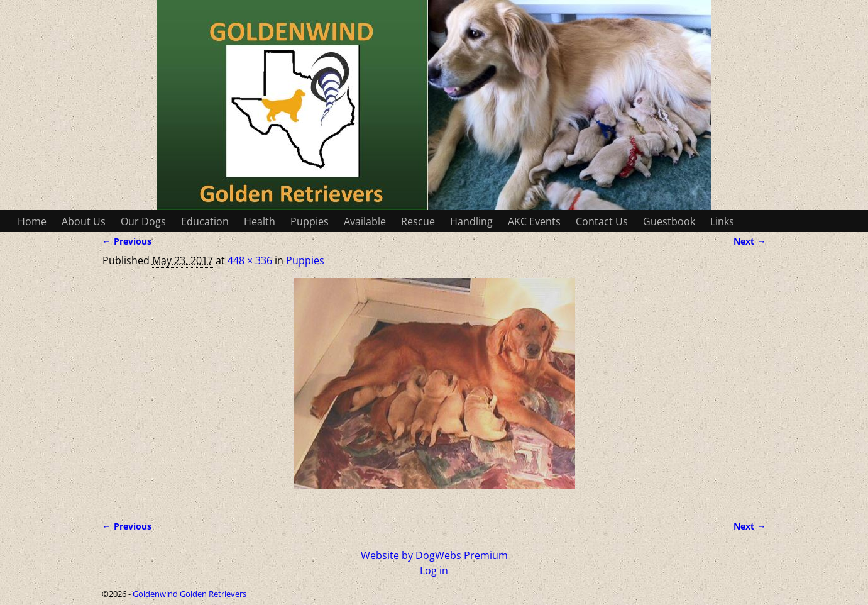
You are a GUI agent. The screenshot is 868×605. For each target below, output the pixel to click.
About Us (84, 221)
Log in (434, 570)
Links (722, 221)
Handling (471, 221)
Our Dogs (143, 221)
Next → (750, 241)
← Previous (127, 241)
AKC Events (534, 221)
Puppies (310, 221)
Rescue (418, 221)
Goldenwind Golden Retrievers (190, 594)
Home (32, 221)
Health (260, 221)
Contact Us (602, 221)
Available (365, 221)
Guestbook (669, 221)
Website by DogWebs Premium (434, 555)
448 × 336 (250, 260)
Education (205, 221)
